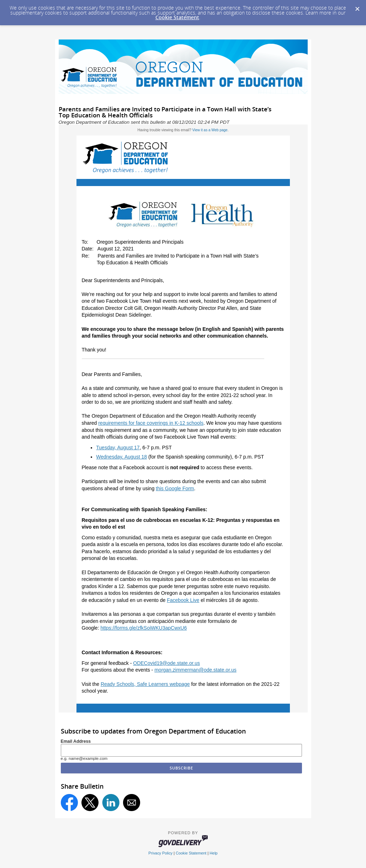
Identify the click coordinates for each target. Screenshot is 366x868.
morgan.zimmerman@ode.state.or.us (195, 670)
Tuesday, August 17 (118, 448)
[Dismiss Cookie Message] (357, 7)
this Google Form (175, 488)
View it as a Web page (210, 130)
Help (213, 853)
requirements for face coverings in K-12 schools (151, 423)
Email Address (76, 741)
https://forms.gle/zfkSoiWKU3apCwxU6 (144, 628)
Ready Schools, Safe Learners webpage (145, 684)
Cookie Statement (177, 17)
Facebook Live (183, 600)
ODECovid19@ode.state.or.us (166, 663)
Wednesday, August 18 (121, 457)
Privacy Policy (160, 853)
